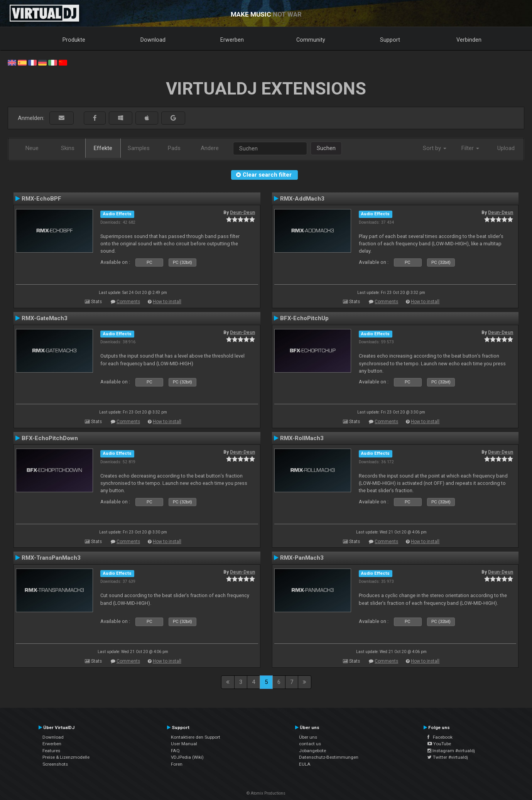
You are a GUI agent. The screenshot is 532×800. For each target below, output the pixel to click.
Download (153, 40)
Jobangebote (312, 751)
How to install (167, 302)
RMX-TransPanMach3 (51, 558)
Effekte (103, 148)
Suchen (326, 148)
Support (390, 40)
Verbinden (469, 40)
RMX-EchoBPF (41, 199)
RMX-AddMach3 (302, 199)
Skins (68, 148)
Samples (139, 148)
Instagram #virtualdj (451, 751)
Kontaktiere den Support (196, 737)
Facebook (440, 737)
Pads (174, 148)
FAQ (175, 751)
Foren (177, 764)
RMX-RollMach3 (302, 438)
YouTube (439, 744)
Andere (210, 148)
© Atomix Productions (266, 793)
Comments (128, 302)
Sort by (435, 148)
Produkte (74, 40)
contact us (310, 744)
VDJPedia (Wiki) (187, 757)
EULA (305, 764)
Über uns (308, 737)
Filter (470, 148)
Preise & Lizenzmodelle (66, 757)
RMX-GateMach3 (45, 318)
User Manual (184, 744)
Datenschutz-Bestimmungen (329, 757)
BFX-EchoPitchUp (304, 318)
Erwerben (232, 40)
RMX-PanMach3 (302, 558)
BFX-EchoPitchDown (50, 438)
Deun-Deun (242, 213)
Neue (32, 148)
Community (311, 40)
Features (51, 751)
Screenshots (55, 764)
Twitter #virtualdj (448, 757)
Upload (506, 148)
